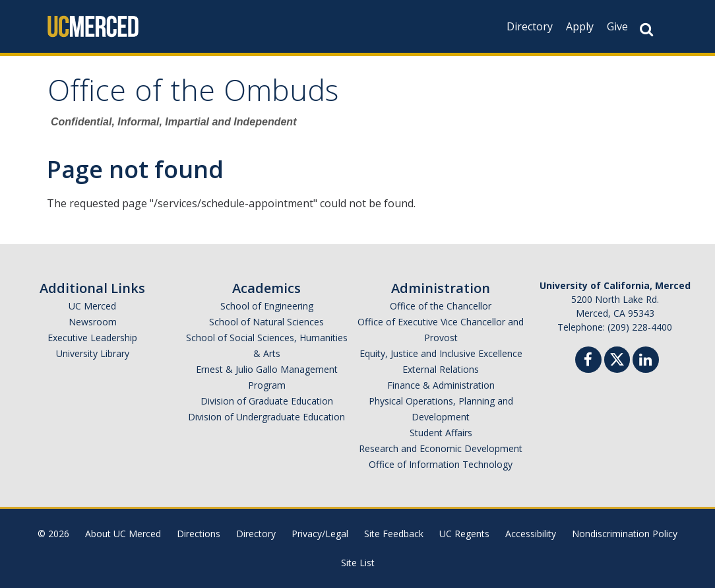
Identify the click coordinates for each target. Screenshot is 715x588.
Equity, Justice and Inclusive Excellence (441, 353)
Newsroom (93, 322)
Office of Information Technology (441, 464)
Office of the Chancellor (441, 306)
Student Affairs (441, 433)
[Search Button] (646, 29)
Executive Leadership (92, 338)
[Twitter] (617, 358)
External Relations (441, 369)
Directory (530, 26)
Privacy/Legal (320, 534)
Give (617, 26)
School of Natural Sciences (266, 322)
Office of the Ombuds (193, 95)
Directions (199, 534)
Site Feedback (394, 534)
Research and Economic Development (441, 448)
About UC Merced (123, 534)
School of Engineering (267, 306)
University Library (93, 353)
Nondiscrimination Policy (625, 534)
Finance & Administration (441, 385)
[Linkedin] (646, 361)
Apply (580, 26)
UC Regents (464, 534)
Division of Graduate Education (267, 401)
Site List (358, 563)
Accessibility (531, 534)
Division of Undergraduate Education (266, 417)
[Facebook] (588, 361)
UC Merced (92, 306)
